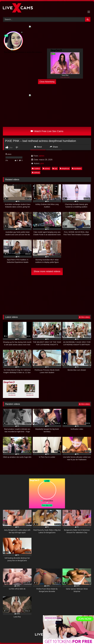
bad (55, 168)
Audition (36, 168)
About (38, 147)
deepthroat (65, 168)
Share (54, 147)
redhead (36, 173)
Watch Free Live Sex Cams (47, 131)
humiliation (77, 168)
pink (42, 163)
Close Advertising (47, 82)
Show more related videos (47, 271)
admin (42, 156)
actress (46, 168)
